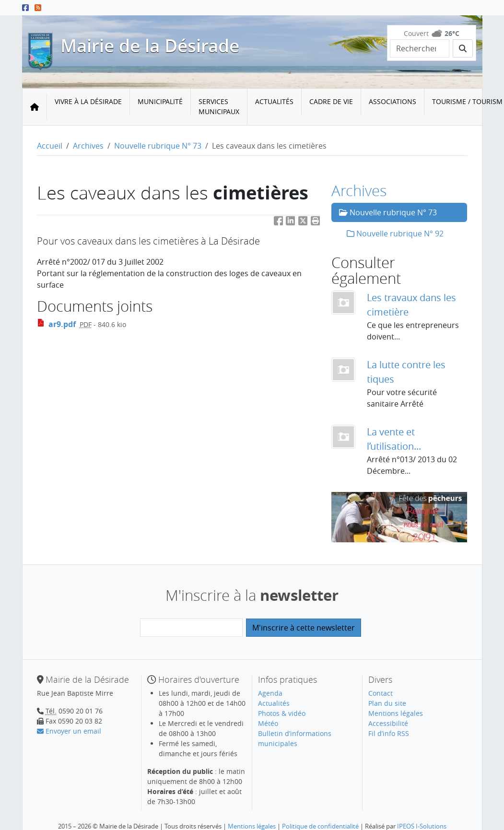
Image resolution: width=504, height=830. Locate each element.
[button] (316, 223)
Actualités (274, 101)
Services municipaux (219, 106)
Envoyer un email (69, 731)
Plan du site (387, 703)
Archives (88, 146)
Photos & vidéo (282, 713)
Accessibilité (388, 723)
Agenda (270, 693)
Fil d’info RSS (389, 733)
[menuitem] (88, 107)
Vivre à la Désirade (88, 101)
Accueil (50, 146)
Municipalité (160, 101)
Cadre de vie (331, 101)
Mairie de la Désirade (150, 46)
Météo (268, 723)
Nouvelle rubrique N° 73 (158, 146)
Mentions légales (396, 713)
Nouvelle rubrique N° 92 (395, 234)
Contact (381, 693)
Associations (393, 101)
